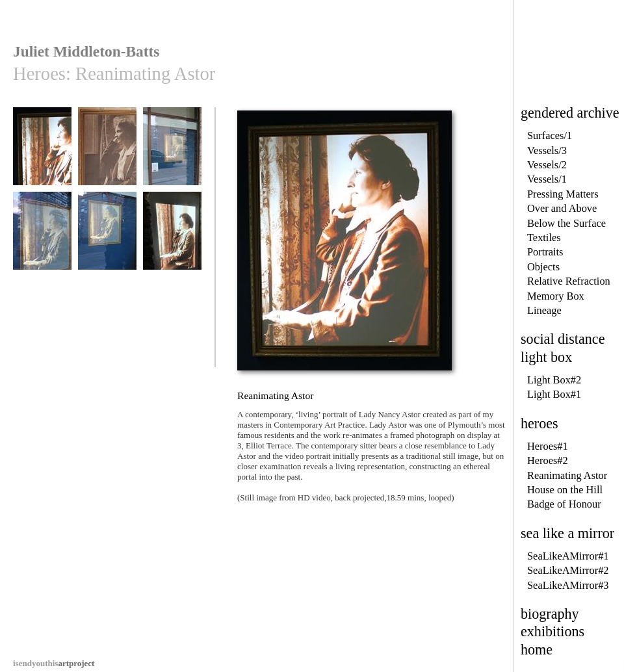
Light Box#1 (554, 394)
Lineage (544, 310)
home (537, 650)
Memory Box (556, 296)
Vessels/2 (547, 165)
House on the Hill (565, 490)
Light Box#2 (554, 380)
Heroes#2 (548, 460)
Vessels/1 (547, 179)
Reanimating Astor (567, 475)
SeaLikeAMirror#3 (568, 585)
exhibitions (552, 631)
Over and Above (562, 208)
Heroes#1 (548, 446)
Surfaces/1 (550, 136)
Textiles (544, 238)
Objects (543, 267)
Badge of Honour (564, 504)
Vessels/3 (547, 150)
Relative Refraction (569, 281)
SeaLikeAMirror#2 (568, 570)
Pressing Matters (563, 194)
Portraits (545, 252)
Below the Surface (566, 223)
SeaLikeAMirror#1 (568, 556)
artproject (54, 663)
